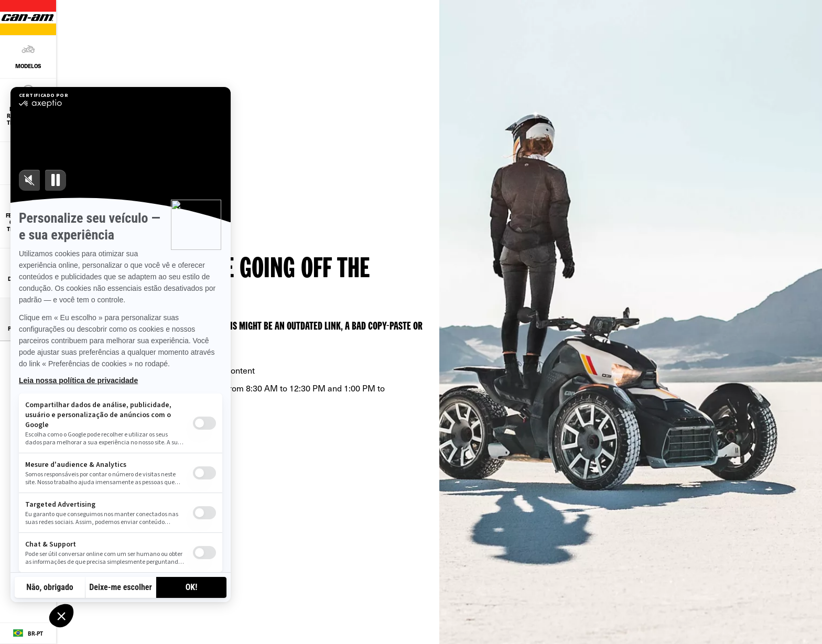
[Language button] (28, 634)
